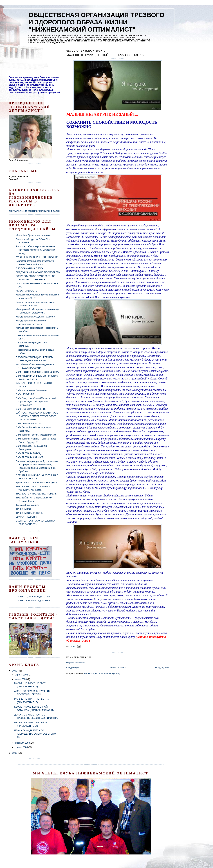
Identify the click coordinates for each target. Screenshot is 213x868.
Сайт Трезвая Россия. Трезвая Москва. (36, 435)
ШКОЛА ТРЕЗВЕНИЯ (27, 517)
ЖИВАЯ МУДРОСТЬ (26, 291)
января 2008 (22, 747)
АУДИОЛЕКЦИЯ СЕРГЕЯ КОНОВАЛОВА (37, 257)
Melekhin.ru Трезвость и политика (33, 235)
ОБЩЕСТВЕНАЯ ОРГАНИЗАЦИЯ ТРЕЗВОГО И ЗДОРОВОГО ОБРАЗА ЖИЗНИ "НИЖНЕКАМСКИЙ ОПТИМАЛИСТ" (96, 22)
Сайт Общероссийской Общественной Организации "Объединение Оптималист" (36, 402)
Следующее (73, 668)
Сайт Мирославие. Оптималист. (32, 390)
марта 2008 (21, 679)
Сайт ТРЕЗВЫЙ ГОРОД (28, 453)
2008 (15, 671)
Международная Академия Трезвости (35, 317)
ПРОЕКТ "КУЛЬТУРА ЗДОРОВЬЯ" (33, 601)
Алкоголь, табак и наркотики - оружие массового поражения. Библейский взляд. (35, 250)
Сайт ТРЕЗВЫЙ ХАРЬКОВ (30, 457)
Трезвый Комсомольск (27, 505)
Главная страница (117, 668)
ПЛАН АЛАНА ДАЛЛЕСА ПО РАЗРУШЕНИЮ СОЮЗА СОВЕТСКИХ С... (35, 734)
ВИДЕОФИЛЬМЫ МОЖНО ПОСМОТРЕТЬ (38, 272)
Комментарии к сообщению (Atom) (102, 674)
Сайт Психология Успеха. (29, 424)
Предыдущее (162, 668)
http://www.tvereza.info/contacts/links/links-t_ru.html (34, 211)
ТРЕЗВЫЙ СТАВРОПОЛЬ (29, 513)
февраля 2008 (23, 743)
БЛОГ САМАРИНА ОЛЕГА (29, 268)
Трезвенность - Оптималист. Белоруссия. (37, 483)
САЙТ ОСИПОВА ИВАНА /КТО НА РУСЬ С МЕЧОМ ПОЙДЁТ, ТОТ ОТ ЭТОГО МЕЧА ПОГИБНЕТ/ (37, 416)
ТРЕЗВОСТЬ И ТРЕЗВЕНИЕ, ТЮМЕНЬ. (37, 494)
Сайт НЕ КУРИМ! (25, 394)
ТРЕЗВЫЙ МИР (24, 509)
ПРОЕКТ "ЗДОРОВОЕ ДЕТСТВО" (33, 597)
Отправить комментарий (75, 663)
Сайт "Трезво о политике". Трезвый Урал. (37, 372)
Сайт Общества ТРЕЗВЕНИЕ (31, 409)
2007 (15, 753)
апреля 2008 (22, 675)
